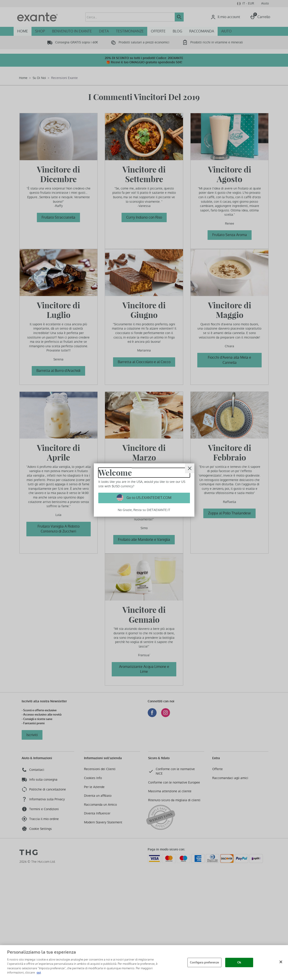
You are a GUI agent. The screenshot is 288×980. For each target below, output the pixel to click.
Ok (239, 962)
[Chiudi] (281, 962)
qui (39, 973)
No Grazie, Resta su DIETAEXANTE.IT (144, 510)
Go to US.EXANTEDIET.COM (148, 498)
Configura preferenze (204, 962)
